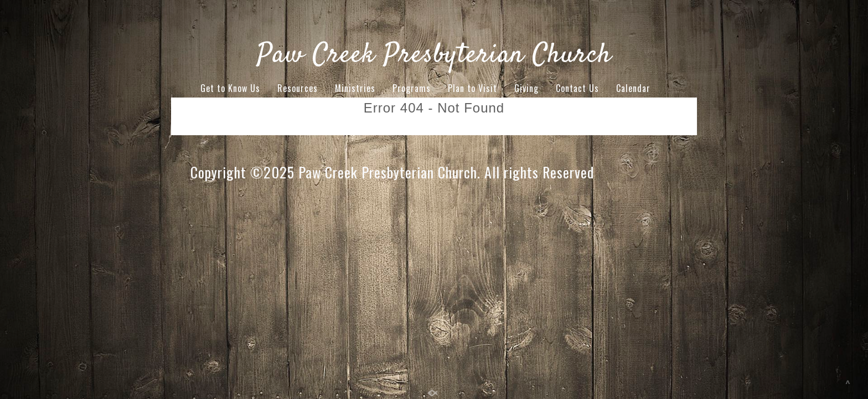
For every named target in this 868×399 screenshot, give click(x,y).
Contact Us (577, 88)
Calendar (633, 88)
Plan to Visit (472, 88)
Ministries (355, 88)
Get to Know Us (230, 88)
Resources (298, 88)
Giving (526, 88)
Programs (412, 88)
